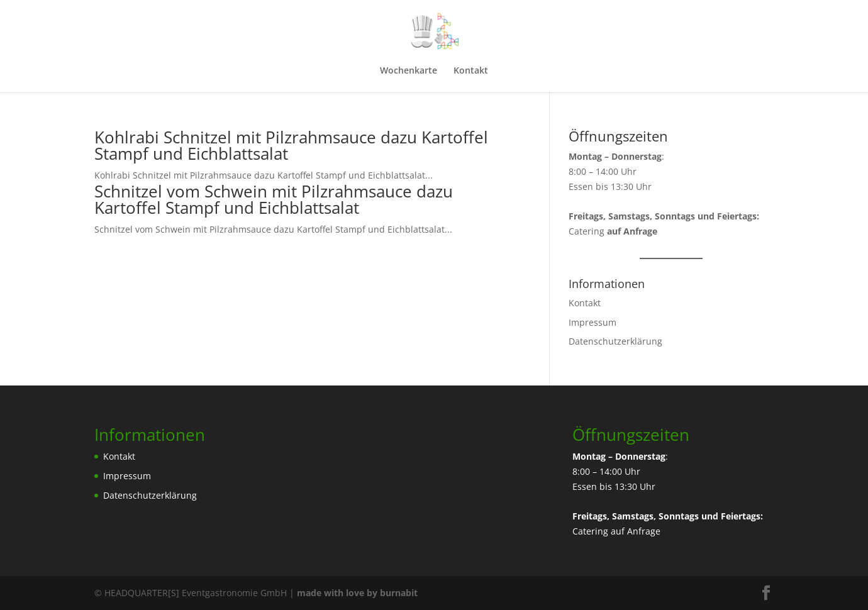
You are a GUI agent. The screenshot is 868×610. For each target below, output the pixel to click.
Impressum (593, 322)
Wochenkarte (409, 71)
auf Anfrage (636, 531)
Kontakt (471, 71)
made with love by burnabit (357, 593)
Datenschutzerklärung (615, 341)
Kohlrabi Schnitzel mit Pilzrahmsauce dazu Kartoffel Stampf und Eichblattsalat (291, 145)
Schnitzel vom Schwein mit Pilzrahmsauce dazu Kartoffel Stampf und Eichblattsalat (274, 199)
